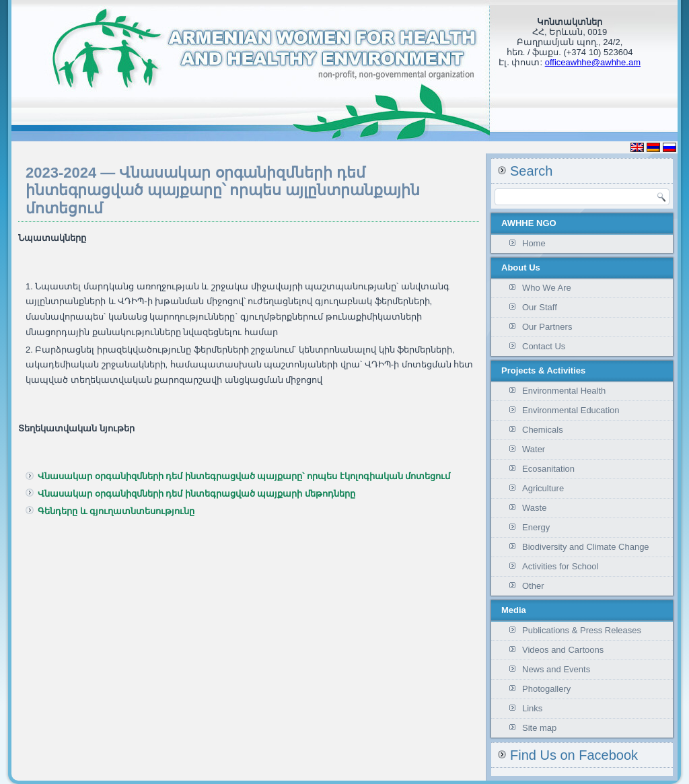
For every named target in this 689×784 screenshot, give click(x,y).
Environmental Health (564, 391)
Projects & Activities (543, 370)
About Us (521, 268)
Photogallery (546, 689)
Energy (536, 527)
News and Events (556, 669)
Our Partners (547, 327)
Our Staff (540, 307)
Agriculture (543, 488)
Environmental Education (571, 410)
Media (514, 610)
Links (532, 708)
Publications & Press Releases (582, 630)
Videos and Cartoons (563, 650)
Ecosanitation (548, 469)
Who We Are (547, 288)
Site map (539, 728)
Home (534, 243)
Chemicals (543, 430)
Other (533, 586)
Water (534, 449)
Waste (534, 508)
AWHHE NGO (529, 223)
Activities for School (560, 566)
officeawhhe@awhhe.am (593, 62)
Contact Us (544, 346)
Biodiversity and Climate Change (586, 547)
